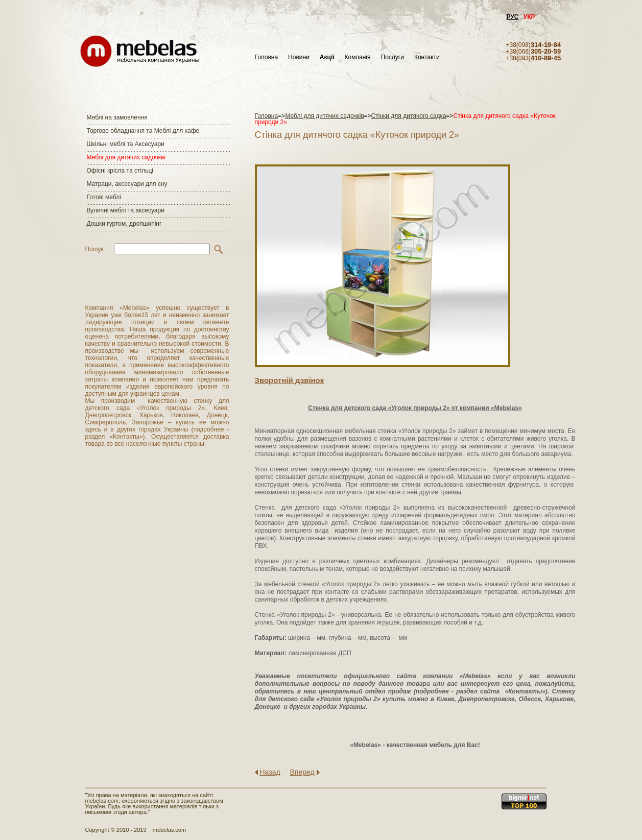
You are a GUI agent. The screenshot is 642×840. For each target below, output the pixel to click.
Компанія (358, 57)
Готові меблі (104, 197)
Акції (327, 57)
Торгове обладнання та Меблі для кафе (143, 131)
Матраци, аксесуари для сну (127, 184)
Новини (299, 57)
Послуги (393, 57)
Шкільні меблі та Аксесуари (126, 144)
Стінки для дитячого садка (409, 116)
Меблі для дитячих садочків (126, 157)
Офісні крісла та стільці (120, 171)
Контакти (427, 57)
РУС (513, 17)
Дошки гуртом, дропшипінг (124, 224)
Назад (270, 772)
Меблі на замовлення (117, 117)
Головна (267, 57)
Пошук (94, 249)
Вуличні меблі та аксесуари (126, 210)
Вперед (302, 772)
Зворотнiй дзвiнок (290, 380)
